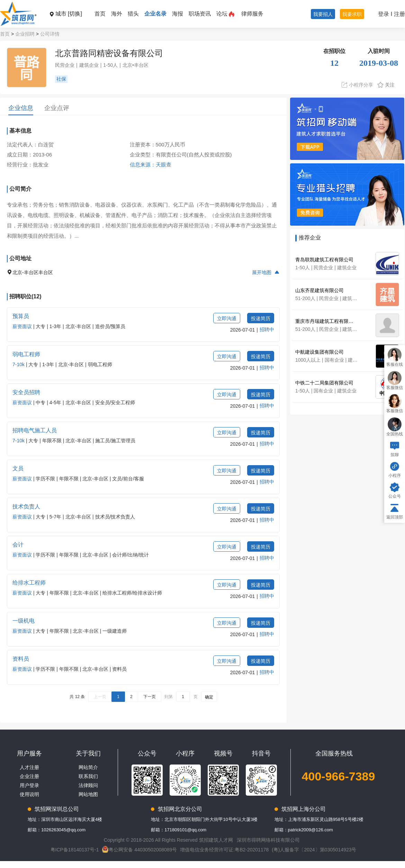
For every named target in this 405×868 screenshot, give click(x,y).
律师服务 (252, 14)
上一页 (100, 697)
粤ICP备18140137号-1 (75, 850)
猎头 (133, 14)
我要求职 (352, 14)
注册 (399, 14)
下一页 (150, 697)
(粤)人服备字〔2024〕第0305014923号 (314, 850)
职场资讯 (200, 14)
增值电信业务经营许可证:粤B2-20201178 (224, 850)
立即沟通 (227, 318)
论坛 (222, 14)
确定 (209, 697)
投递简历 (261, 318)
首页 (100, 14)
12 (334, 63)
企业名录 (155, 14)
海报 (178, 14)
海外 (117, 14)
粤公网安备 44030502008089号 (139, 850)
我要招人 (323, 14)
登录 (384, 14)
